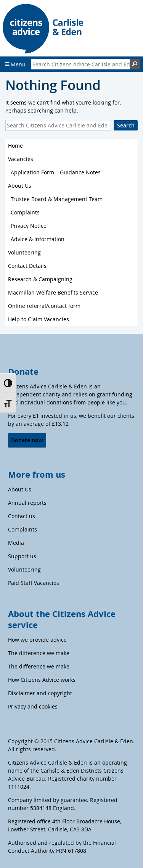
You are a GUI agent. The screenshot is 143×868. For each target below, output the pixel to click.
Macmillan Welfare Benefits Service (53, 292)
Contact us (22, 516)
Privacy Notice (29, 226)
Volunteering (24, 252)
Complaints (25, 212)
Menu (15, 64)
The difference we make (39, 653)
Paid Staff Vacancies (34, 583)
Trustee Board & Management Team (57, 199)
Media (16, 543)
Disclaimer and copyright (40, 693)
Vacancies (21, 159)
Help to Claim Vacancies (39, 319)
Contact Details (27, 266)
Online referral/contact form (44, 306)
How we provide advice (37, 640)
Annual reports (27, 503)
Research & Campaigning (40, 279)
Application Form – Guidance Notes (56, 172)
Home (15, 146)
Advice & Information (38, 239)
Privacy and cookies (33, 706)
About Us (20, 186)
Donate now (27, 440)
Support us (22, 556)
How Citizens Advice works (42, 680)
